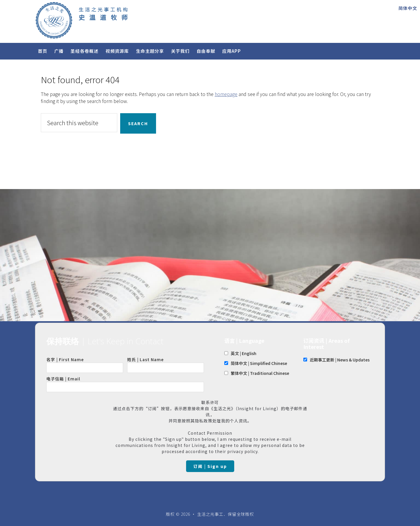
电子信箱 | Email (125, 384)
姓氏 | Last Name (166, 365)
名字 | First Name (85, 365)
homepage (226, 94)
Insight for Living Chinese (105, 20)
